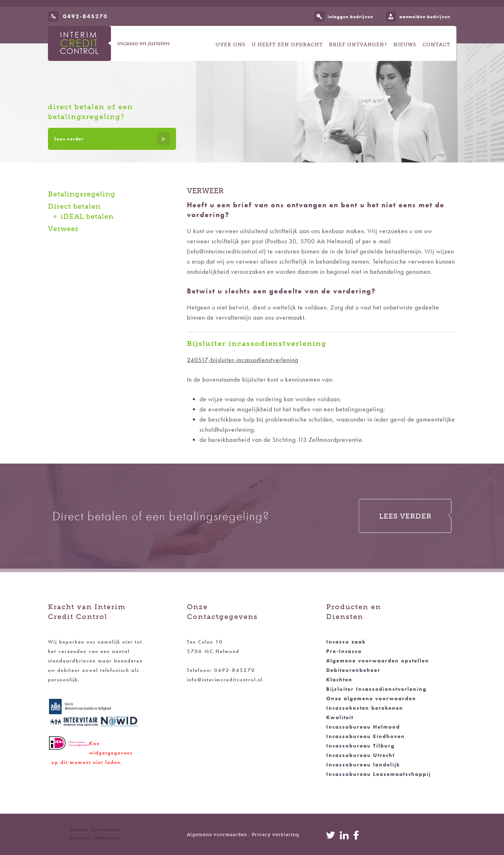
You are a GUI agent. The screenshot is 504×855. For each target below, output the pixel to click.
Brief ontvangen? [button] (358, 45)
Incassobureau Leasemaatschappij (379, 774)
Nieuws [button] (405, 45)
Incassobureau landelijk (363, 765)
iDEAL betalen (87, 216)
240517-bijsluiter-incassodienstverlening (243, 360)
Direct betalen (74, 206)
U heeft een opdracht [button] (287, 45)
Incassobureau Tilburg (360, 746)
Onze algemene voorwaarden (371, 698)
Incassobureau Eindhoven (366, 736)
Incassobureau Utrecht (360, 755)
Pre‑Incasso (344, 651)
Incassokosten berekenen (365, 708)
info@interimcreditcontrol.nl (225, 680)
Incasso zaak (346, 642)
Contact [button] (436, 45)
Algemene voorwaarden (217, 835)
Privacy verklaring (275, 835)
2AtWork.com (107, 838)
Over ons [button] (230, 45)
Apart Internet (106, 830)
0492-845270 (85, 16)
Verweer (63, 229)
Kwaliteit (340, 717)
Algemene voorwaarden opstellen (378, 661)
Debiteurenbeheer (353, 670)
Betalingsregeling (82, 194)
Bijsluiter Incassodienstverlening (376, 689)
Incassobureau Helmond (363, 727)
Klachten (339, 680)
